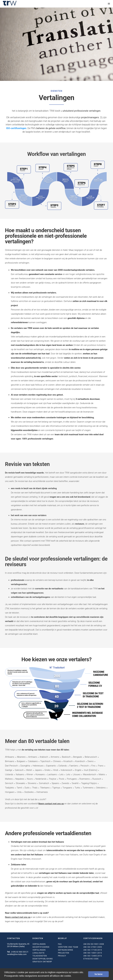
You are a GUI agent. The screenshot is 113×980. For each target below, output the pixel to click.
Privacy (62, 956)
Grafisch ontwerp (42, 962)
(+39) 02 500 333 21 (20, 952)
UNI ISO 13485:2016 (93, 956)
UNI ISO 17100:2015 (93, 950)
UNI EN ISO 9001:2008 (94, 944)
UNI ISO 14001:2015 (93, 953)
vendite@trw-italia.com (17, 954)
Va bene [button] (98, 974)
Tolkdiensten (40, 956)
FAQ (60, 944)
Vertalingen (39, 944)
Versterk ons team (68, 947)
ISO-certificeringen (16, 128)
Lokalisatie (39, 953)
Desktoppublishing (43, 959)
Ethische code (91, 959)
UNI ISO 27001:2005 (93, 947)
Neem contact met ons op (51, 804)
